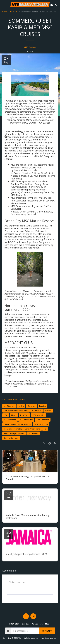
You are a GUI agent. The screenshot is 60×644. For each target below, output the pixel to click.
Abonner (47, 631)
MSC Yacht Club (41, 424)
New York (24, 415)
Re (45, 429)
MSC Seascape (10, 420)
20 (9, 456)
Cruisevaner (33, 433)
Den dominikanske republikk (16, 411)
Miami (14, 415)
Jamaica (42, 406)
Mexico (48, 411)
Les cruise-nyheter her (14, 400)
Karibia (21, 406)
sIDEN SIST (14, 12)
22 (9, 495)
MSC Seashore (43, 420)
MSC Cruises (30, 47)
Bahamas (32, 406)
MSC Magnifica (38, 415)
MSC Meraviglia (26, 420)
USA (6, 415)
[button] (3, 4)
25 (9, 534)
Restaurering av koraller (14, 433)
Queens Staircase (11, 438)
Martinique (37, 411)
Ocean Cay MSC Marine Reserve (17, 424)
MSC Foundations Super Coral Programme (22, 429)
